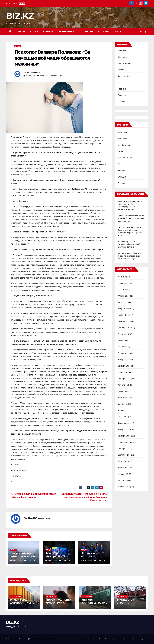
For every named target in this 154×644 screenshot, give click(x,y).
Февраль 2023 (124, 423)
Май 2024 (122, 347)
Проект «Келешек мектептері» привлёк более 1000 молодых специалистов (132, 218)
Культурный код (68, 32)
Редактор (30, 560)
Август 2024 (123, 334)
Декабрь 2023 (124, 366)
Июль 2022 (123, 468)
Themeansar (50, 639)
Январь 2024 (124, 360)
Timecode (88, 32)
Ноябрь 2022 (124, 442)
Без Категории (124, 63)
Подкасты (127, 639)
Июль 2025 (123, 277)
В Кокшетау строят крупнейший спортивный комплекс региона (129, 244)
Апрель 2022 (124, 487)
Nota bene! (104, 32)
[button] (141, 32)
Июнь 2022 (123, 474)
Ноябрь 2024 (124, 315)
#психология (56, 76)
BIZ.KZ (20, 16)
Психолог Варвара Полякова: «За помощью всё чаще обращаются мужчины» (52, 58)
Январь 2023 (124, 429)
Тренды (21, 32)
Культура (119, 639)
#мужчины (45, 76)
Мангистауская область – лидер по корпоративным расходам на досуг (129, 256)
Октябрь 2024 (124, 321)
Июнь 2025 (123, 283)
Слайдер (122, 95)
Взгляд (34, 32)
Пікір (120, 83)
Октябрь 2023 (124, 379)
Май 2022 (122, 480)
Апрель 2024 (124, 353)
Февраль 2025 (124, 309)
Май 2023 (122, 404)
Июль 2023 (123, 391)
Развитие (48, 32)
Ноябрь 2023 (124, 372)
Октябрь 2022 (124, 449)
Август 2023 (123, 385)
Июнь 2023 (123, 398)
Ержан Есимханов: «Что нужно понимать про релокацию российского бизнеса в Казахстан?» (84, 497)
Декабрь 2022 (124, 436)
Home (84, 639)
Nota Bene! (93, 639)
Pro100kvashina (33, 73)
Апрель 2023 (124, 410)
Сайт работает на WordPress (17, 639)
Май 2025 (122, 290)
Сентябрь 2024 (125, 328)
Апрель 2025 (124, 296)
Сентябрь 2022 (125, 455)
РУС (118, 32)
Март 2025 (123, 302)
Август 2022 (123, 461)
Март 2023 (123, 417)
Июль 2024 (123, 340)
